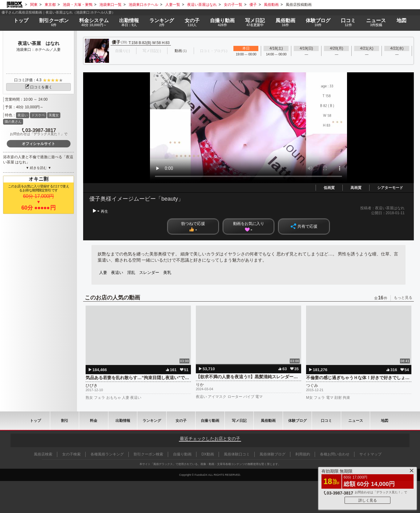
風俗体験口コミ (237, 454)
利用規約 (303, 454)
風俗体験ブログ (273, 454)
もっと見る (403, 298)
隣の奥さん (13, 122)
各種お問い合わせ (335, 454)
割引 (54, 23)
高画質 (356, 188)
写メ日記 (239, 421)
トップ (21, 20)
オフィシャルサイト (38, 144)
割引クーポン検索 (148, 454)
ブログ (318, 23)
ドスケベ (38, 115)
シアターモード (390, 188)
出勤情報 (123, 421)
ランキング (162, 23)
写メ (255, 23)
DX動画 (208, 454)
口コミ (348, 23)
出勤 (129, 23)
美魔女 (54, 115)
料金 (94, 23)
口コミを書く (38, 87)
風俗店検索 (43, 454)
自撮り (222, 23)
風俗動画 (285, 23)
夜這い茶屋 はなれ (39, 43)
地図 (402, 20)
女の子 (192, 23)
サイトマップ (370, 454)
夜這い (23, 115)
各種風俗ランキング (107, 454)
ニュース (376, 23)
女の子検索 (71, 454)
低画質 (329, 188)
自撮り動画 (210, 421)
